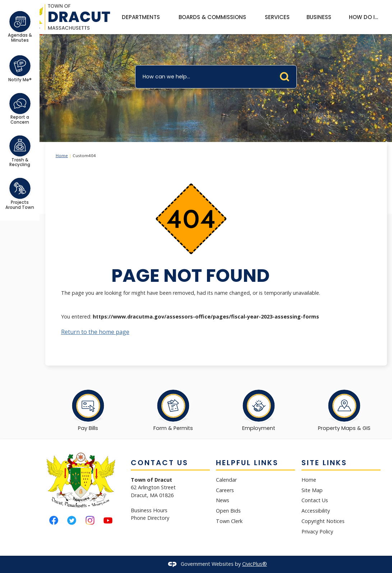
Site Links (324, 463)
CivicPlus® (255, 564)
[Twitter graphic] (72, 520)
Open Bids (228, 511)
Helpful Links (247, 463)
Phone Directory (150, 518)
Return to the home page (95, 332)
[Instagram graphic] (90, 520)
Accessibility (316, 511)
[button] (286, 75)
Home (62, 155)
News (223, 500)
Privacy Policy (317, 531)
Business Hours (149, 510)
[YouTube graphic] (108, 520)
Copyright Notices (323, 521)
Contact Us (315, 500)
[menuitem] (140, 17)
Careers (225, 490)
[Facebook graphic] (54, 520)
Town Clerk (229, 521)
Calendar (226, 480)
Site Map (312, 490)
